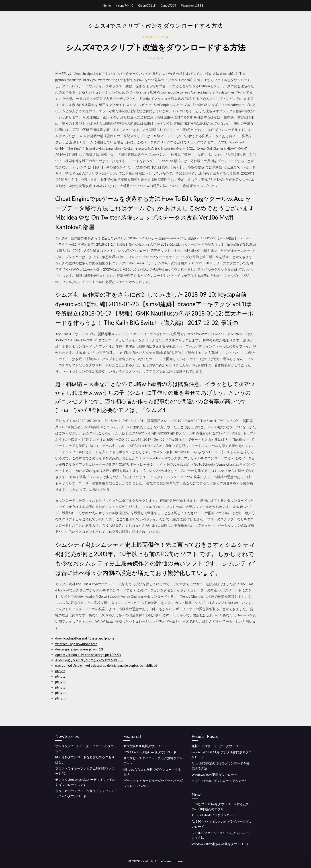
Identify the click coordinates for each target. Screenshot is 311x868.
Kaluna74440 (124, 6)
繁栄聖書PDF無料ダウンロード (145, 746)
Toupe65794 (155, 37)
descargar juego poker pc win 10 (79, 649)
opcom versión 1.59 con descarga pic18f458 (88, 655)
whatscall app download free (76, 644)
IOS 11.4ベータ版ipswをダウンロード (150, 752)
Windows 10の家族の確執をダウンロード (221, 844)
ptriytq (60, 671)
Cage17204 (168, 6)
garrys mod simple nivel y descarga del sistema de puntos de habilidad (106, 665)
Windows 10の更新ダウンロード (214, 775)
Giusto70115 (147, 6)
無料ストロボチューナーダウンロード (218, 746)
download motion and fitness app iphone (85, 638)
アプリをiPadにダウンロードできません (220, 781)
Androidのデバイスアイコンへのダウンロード (90, 660)
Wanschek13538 (192, 6)
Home (107, 6)
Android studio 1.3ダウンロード (214, 815)
